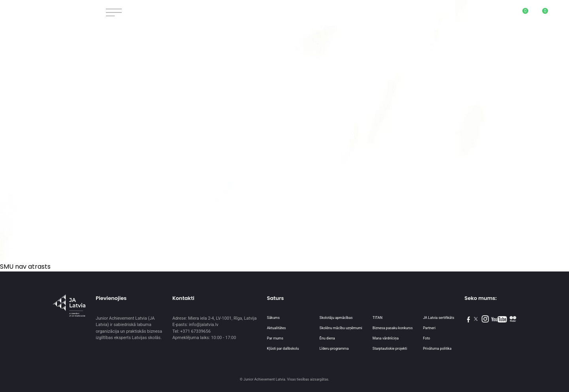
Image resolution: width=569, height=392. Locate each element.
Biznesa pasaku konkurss (393, 328)
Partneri (429, 328)
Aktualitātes (277, 328)
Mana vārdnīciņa (386, 338)
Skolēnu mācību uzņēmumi (341, 328)
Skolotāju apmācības (336, 318)
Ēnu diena (327, 338)
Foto (426, 338)
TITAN (378, 318)
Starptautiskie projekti (390, 349)
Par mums (275, 338)
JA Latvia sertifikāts (438, 318)
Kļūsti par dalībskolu (283, 349)
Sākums (273, 318)
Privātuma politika (437, 349)
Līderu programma (334, 349)
